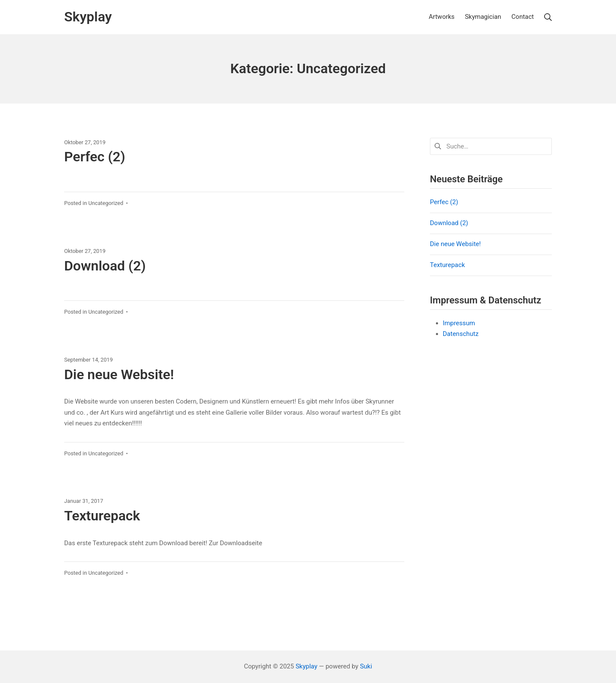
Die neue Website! (119, 374)
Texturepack (102, 516)
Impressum (459, 323)
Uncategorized (106, 203)
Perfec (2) (95, 157)
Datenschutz (461, 334)
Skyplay (307, 666)
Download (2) (105, 266)
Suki (366, 666)
